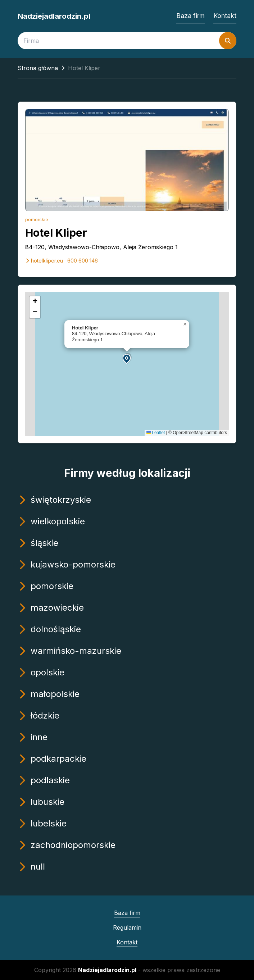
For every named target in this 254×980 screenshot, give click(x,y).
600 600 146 (83, 261)
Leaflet (156, 433)
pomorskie (37, 220)
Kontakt (225, 16)
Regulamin (127, 927)
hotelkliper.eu (44, 261)
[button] (127, 358)
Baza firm (190, 16)
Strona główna (38, 68)
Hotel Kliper (56, 233)
